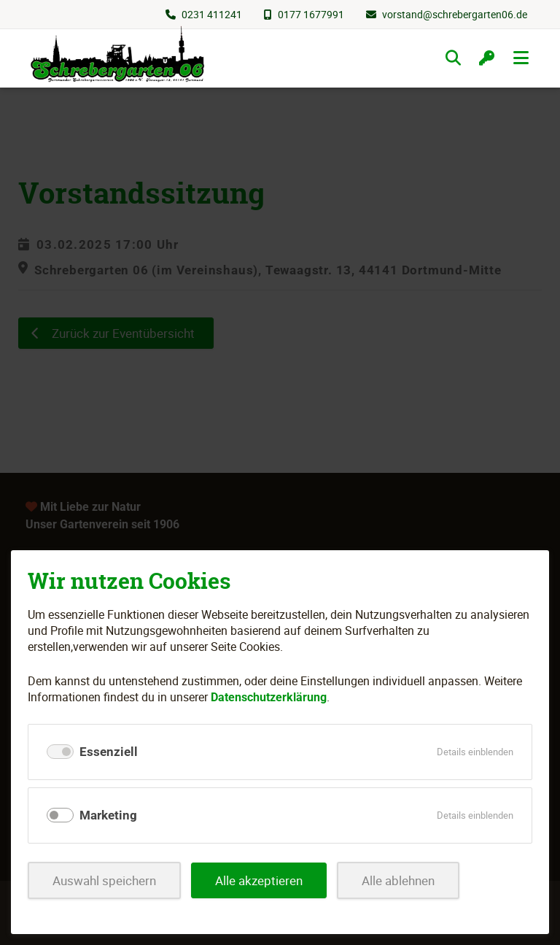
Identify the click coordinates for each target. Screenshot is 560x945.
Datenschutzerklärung (269, 697)
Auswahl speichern (104, 880)
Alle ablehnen (398, 880)
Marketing (108, 815)
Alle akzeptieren (259, 880)
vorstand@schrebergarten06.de (455, 14)
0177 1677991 (311, 14)
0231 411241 (212, 14)
